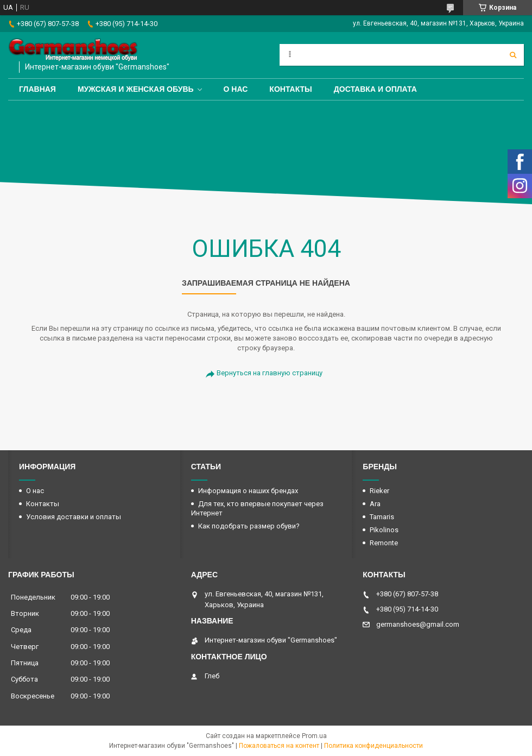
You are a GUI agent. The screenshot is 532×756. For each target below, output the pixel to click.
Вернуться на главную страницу (270, 373)
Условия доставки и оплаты (74, 517)
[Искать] (513, 55)
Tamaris (382, 517)
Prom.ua (314, 736)
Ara (375, 504)
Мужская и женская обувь (136, 89)
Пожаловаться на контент (279, 746)
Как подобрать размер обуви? (249, 526)
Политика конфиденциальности (373, 746)
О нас (236, 89)
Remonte (384, 543)
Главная (37, 89)
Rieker (379, 491)
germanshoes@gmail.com (418, 624)
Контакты (290, 89)
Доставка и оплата (375, 89)
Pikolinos (384, 530)
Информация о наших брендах (248, 491)
